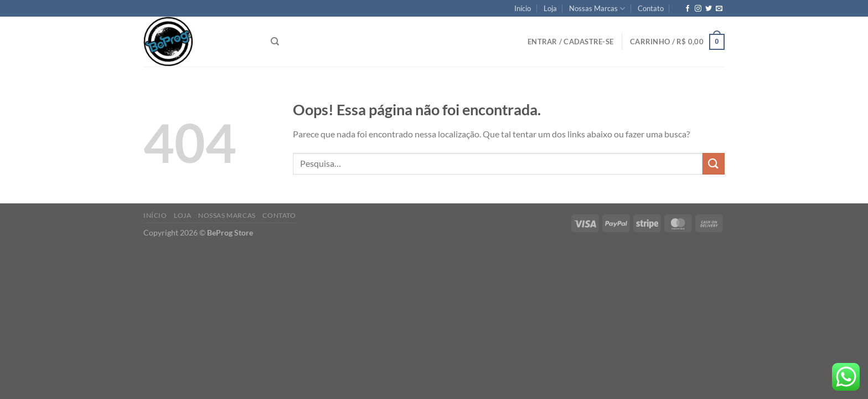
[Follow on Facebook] (688, 9)
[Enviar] (714, 164)
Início (523, 8)
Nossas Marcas (597, 9)
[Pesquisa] (275, 42)
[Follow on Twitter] (709, 9)
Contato (651, 8)
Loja (550, 8)
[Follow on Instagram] (698, 9)
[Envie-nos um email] (719, 9)
